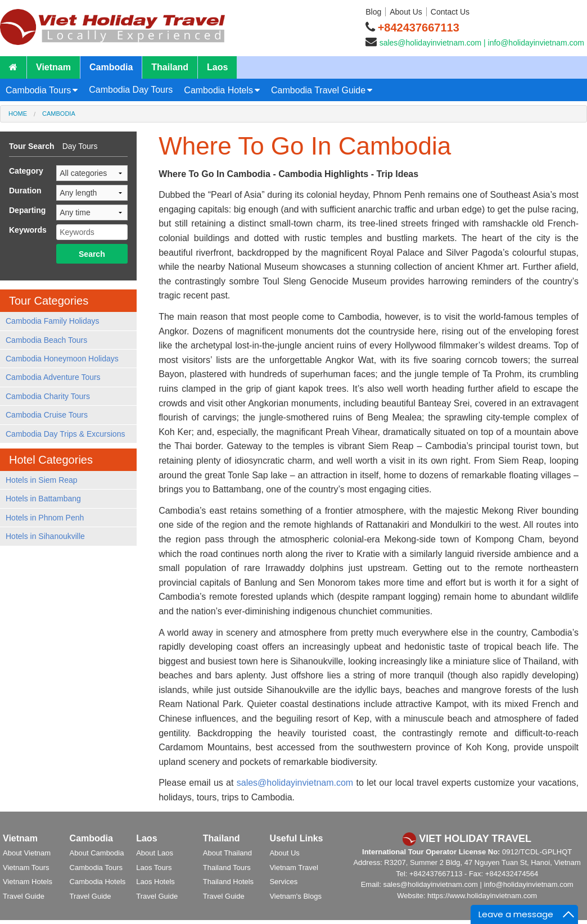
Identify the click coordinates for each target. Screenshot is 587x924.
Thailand (170, 67)
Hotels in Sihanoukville (45, 536)
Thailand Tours (227, 868)
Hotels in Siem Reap (42, 480)
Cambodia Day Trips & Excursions (65, 434)
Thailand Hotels (228, 882)
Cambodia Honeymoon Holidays (62, 359)
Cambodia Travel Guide (318, 90)
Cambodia (111, 67)
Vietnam (53, 67)
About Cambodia (97, 853)
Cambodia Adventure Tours (53, 377)
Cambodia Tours (38, 90)
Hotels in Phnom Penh (45, 518)
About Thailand (227, 853)
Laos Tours (154, 868)
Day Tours (80, 146)
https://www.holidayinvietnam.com (482, 896)
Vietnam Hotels (28, 882)
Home (18, 114)
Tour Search (32, 146)
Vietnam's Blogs (295, 896)
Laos (217, 67)
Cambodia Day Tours (131, 90)
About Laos (155, 853)
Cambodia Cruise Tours (47, 415)
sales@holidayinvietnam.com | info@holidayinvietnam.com (482, 43)
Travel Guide (24, 896)
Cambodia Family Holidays (53, 321)
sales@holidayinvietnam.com (295, 783)
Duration (25, 191)
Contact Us (450, 12)
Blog (373, 12)
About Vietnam (27, 853)
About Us (406, 12)
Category (26, 171)
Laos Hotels (155, 882)
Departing (27, 210)
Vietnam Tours (26, 868)
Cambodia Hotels (218, 90)
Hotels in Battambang (43, 499)
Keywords (28, 230)
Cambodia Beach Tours (46, 340)
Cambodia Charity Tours (48, 396)
